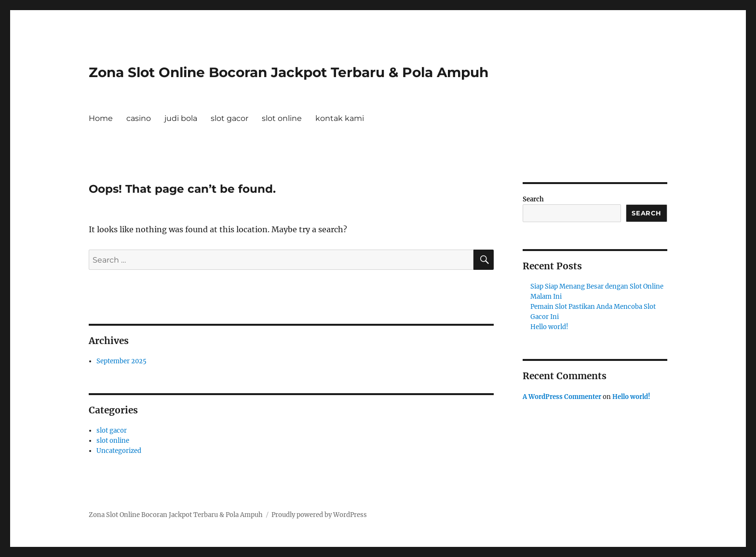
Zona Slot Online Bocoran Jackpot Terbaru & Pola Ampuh (289, 72)
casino (139, 118)
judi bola (181, 118)
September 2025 (121, 361)
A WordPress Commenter (562, 397)
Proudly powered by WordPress (319, 515)
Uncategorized (119, 451)
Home (101, 118)
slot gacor (229, 118)
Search (533, 199)
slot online (282, 118)
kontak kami (340, 118)
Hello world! (549, 327)
